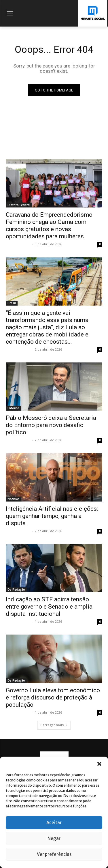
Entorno (13, 408)
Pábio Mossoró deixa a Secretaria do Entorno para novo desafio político (51, 425)
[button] (99, 764)
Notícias (14, 499)
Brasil (12, 303)
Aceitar (54, 823)
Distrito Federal (19, 205)
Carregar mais (54, 725)
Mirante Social (18, 244)
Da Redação (16, 590)
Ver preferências (54, 854)
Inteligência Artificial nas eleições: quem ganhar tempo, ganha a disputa (52, 516)
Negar (54, 838)
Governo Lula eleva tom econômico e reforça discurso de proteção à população (53, 697)
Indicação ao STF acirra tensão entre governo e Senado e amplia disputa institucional (49, 607)
